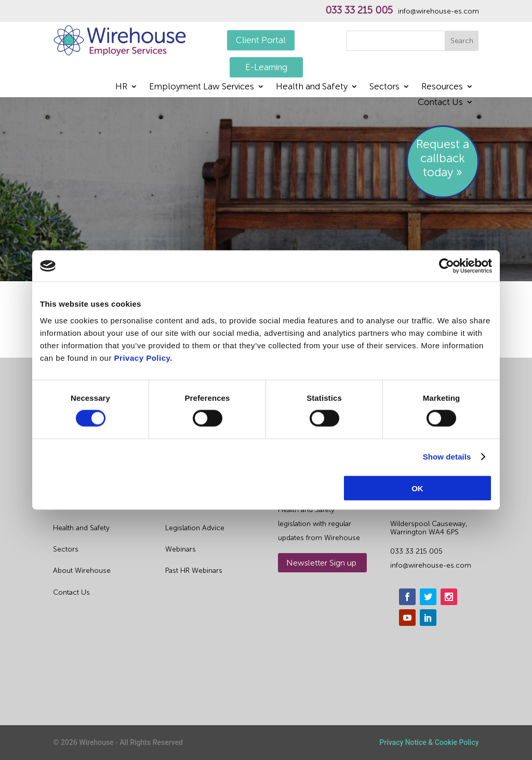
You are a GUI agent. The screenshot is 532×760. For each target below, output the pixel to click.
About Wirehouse (82, 571)
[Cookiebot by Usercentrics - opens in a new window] (447, 266)
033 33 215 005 (359, 10)
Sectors (384, 87)
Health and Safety (312, 87)
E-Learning (266, 67)
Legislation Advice (195, 528)
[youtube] (407, 618)
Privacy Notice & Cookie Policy (429, 742)
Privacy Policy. (143, 357)
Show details (447, 457)
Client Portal (261, 40)
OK (417, 488)
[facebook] (407, 597)
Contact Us (440, 103)
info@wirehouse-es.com (438, 11)
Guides (177, 507)
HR (121, 87)
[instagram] (449, 597)
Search (462, 41)
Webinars (181, 549)
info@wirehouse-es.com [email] (431, 565)
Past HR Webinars (194, 571)
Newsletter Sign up (321, 563)
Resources (442, 87)
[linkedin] (428, 618)
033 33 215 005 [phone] (416, 551)
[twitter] (428, 597)
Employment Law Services (202, 87)
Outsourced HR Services (94, 507)
